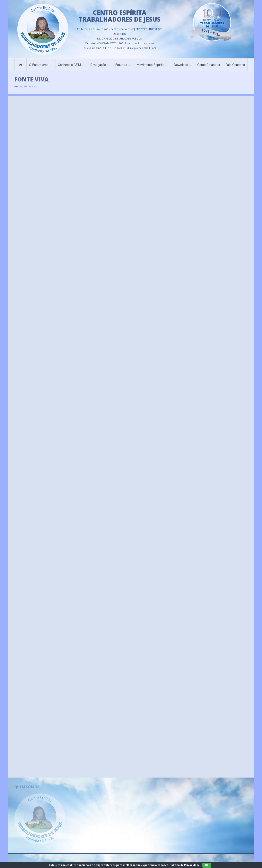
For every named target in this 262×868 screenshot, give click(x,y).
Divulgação (98, 63)
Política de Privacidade (185, 865)
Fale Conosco (235, 63)
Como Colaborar (209, 63)
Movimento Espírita (150, 63)
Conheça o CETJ (69, 63)
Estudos (121, 63)
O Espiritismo (39, 63)
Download (181, 63)
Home (18, 84)
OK (207, 865)
